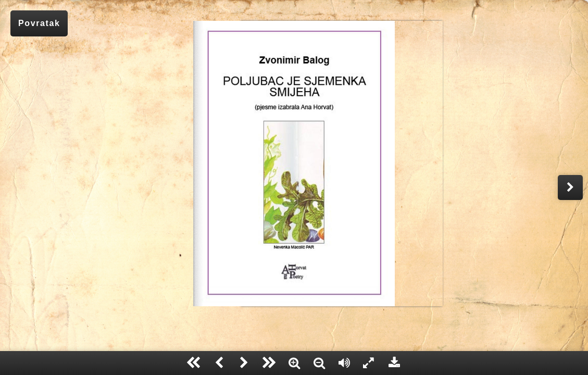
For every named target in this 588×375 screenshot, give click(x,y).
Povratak (39, 23)
